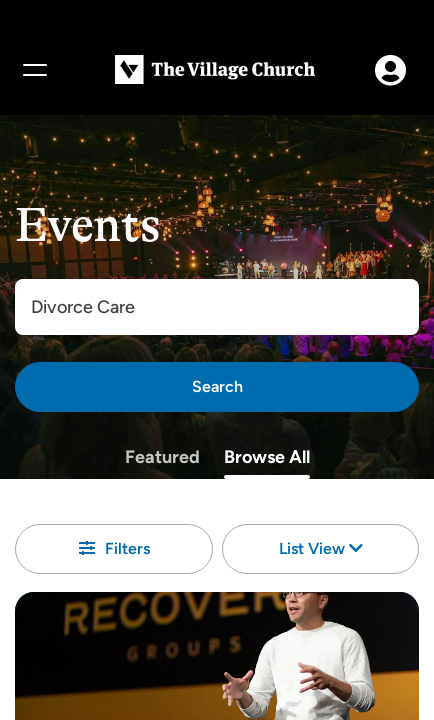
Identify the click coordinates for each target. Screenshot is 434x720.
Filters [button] (114, 548)
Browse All (267, 457)
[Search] (217, 387)
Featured (162, 457)
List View (321, 548)
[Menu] (34, 70)
